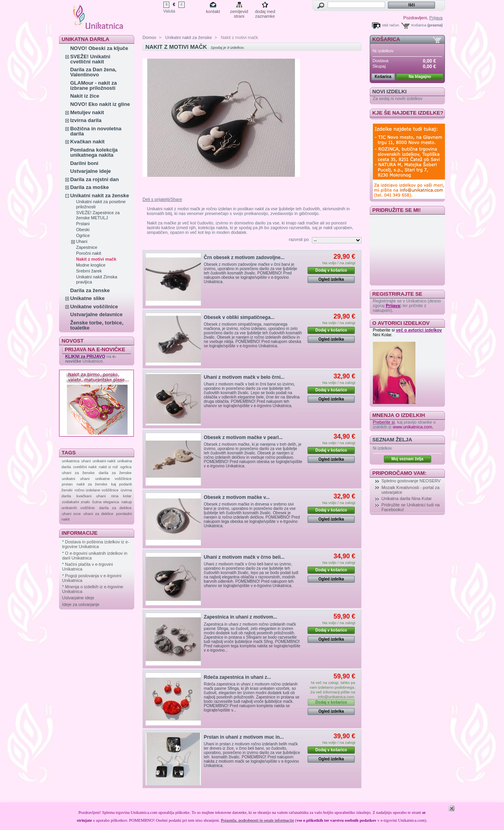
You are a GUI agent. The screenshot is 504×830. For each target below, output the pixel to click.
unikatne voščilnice (113, 479)
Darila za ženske (90, 290)
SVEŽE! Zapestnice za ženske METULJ (98, 215)
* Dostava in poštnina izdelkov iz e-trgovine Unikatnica (96, 544)
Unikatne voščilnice (94, 307)
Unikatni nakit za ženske (100, 195)
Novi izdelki (390, 92)
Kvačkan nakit (87, 142)
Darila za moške (89, 187)
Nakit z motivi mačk (96, 259)
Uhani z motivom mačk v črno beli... (244, 557)
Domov (149, 37)
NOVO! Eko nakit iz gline (100, 104)
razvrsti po (299, 239)
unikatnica (70, 461)
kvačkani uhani (91, 496)
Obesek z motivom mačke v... (237, 497)
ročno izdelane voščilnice (97, 490)
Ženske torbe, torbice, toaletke (97, 325)
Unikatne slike (87, 298)
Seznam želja (392, 440)
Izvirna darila (86, 120)
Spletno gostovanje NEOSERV (411, 481)
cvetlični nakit (85, 467)
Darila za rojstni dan (94, 179)
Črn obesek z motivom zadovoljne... (244, 258)
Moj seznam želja (407, 459)
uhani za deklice (98, 514)
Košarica (419, 25)
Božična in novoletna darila (96, 131)
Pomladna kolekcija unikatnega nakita (94, 152)
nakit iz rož (108, 467)
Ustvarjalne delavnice (96, 314)
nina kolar (121, 496)
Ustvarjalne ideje (90, 171)
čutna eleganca (106, 502)
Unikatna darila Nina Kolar (407, 498)
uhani (86, 461)
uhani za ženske (78, 473)
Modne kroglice (91, 265)
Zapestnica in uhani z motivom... (241, 617)
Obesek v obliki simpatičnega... (239, 317)
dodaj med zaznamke (265, 12)
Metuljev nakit (87, 112)
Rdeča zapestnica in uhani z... (238, 677)
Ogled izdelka (331, 279)
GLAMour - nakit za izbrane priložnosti (93, 85)
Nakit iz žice (85, 96)
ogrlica (126, 467)
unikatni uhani (76, 479)
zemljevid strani (239, 12)
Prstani (83, 224)
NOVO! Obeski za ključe (99, 48)
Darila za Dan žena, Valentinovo (93, 72)
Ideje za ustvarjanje (81, 604)
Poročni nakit (89, 253)
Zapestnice (87, 247)
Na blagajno (420, 77)
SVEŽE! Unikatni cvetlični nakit (90, 59)
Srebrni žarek (89, 271)
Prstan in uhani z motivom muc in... (244, 737)
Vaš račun (391, 25)
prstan (67, 484)
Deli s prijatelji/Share (162, 199)
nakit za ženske (92, 484)
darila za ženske (115, 473)
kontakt (213, 11)
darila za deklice (115, 508)
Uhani (82, 241)
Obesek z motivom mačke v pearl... (243, 437)
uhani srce (71, 514)
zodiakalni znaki (76, 502)
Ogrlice (83, 235)
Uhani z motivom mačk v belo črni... (244, 377)
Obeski (83, 230)
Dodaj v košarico (331, 270)
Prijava (436, 18)
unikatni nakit (104, 461)
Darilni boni (84, 163)
